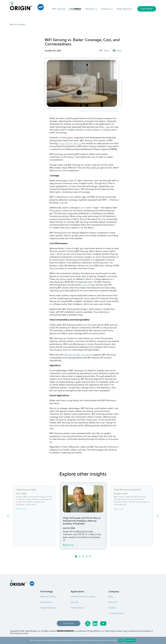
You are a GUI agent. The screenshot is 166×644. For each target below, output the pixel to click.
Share (104, 51)
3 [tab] (83, 556)
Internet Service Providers (83, 596)
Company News (116, 613)
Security (75, 602)
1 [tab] (76, 556)
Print (117, 51)
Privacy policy (130, 640)
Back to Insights (18, 24)
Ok (120, 640)
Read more (21, 509)
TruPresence (46, 602)
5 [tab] (90, 556)
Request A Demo (48, 596)
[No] (163, 640)
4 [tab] (87, 556)
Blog (111, 596)
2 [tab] (80, 556)
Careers (112, 608)
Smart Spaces (77, 608)
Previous (8, 516)
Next (158, 516)
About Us (113, 602)
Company (105, 9)
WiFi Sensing (59, 9)
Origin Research (124, 9)
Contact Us (69, 623)
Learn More (147, 9)
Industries (90, 9)
